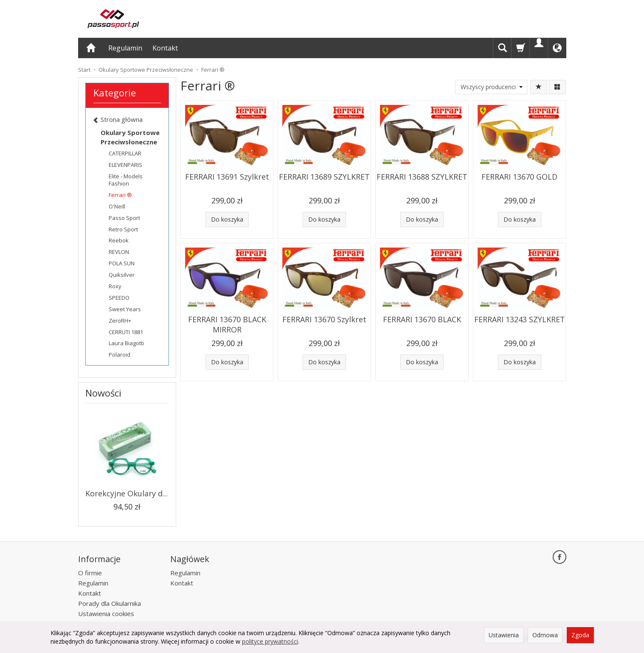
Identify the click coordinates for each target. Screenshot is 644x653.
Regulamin (125, 48)
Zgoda (580, 635)
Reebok (119, 240)
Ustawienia (504, 635)
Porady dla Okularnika (110, 603)
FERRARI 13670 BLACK (422, 319)
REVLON (119, 252)
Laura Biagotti (126, 343)
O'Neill (117, 206)
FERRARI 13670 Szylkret (324, 319)
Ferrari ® (120, 195)
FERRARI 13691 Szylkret (227, 177)
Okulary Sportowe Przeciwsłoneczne (130, 137)
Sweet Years (125, 309)
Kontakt (165, 48)
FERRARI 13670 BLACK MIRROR (227, 324)
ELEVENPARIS (125, 165)
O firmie (90, 573)
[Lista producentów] (491, 87)
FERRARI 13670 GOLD (519, 177)
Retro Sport (123, 229)
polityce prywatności (270, 641)
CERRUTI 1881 (126, 332)
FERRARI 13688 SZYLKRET (422, 177)
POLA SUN (122, 263)
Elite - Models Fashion (126, 180)
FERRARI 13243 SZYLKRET (520, 319)
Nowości (103, 393)
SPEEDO (119, 298)
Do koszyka (227, 219)
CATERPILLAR (125, 153)
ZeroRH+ (120, 321)
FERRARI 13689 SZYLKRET (324, 177)
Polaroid (120, 355)
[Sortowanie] (539, 87)
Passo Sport (124, 218)
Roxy (115, 286)
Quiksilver (122, 275)
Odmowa (545, 635)
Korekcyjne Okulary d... (127, 493)
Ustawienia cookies (106, 614)
